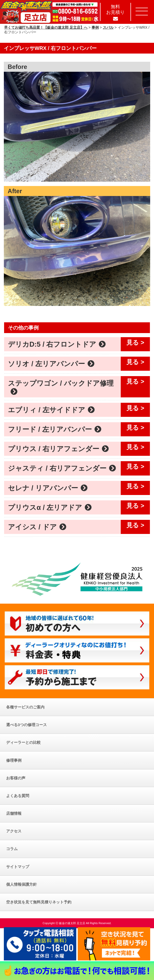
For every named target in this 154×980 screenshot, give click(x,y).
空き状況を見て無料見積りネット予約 (39, 902)
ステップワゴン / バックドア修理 (61, 387)
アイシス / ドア (37, 527)
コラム (12, 849)
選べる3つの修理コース (26, 725)
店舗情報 (14, 813)
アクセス (14, 831)
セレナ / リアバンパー (48, 488)
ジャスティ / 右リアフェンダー (62, 468)
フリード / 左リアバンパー (55, 429)
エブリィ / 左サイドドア (51, 410)
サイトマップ (18, 867)
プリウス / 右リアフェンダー (58, 449)
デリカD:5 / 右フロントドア (57, 344)
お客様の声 (16, 778)
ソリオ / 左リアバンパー (51, 364)
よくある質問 (18, 796)
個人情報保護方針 (21, 884)
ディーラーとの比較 (23, 742)
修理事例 (14, 760)
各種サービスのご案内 (25, 707)
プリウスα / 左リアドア (50, 507)
